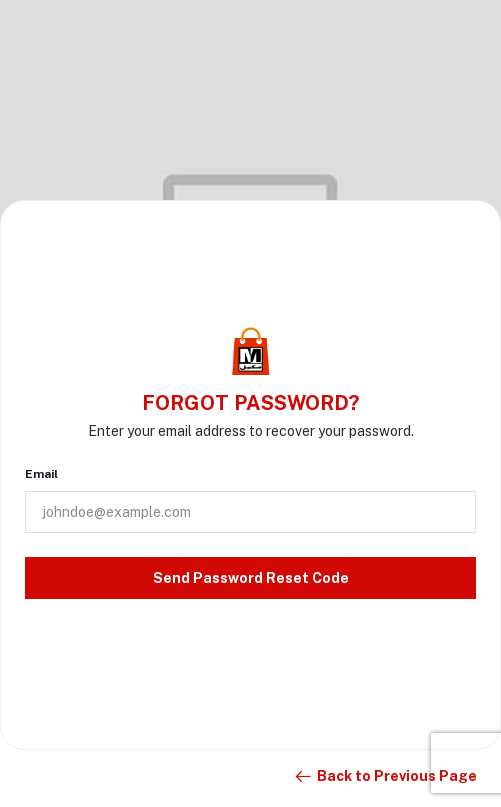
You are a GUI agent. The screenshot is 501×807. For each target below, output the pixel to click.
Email (41, 474)
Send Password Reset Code (251, 578)
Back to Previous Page (385, 777)
